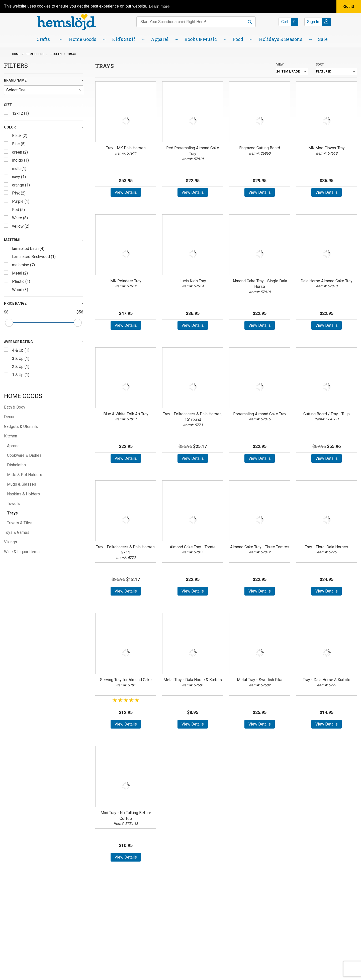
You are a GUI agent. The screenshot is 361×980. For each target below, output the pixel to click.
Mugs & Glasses (22, 484)
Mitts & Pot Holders (25, 475)
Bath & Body (15, 407)
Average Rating (18, 342)
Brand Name (15, 80)
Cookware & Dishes (24, 455)
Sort (320, 64)
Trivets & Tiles (20, 523)
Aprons (13, 446)
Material (13, 240)
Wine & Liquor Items (22, 552)
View (280, 64)
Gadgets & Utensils (21, 427)
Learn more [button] (159, 6)
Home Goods (23, 396)
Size (8, 105)
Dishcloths (16, 465)
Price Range (15, 303)
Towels (13, 504)
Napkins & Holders (23, 494)
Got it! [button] (349, 7)
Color (10, 127)
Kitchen (11, 436)
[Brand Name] (44, 90)
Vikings (11, 542)
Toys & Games (17, 532)
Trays (12, 513)
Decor (9, 417)
